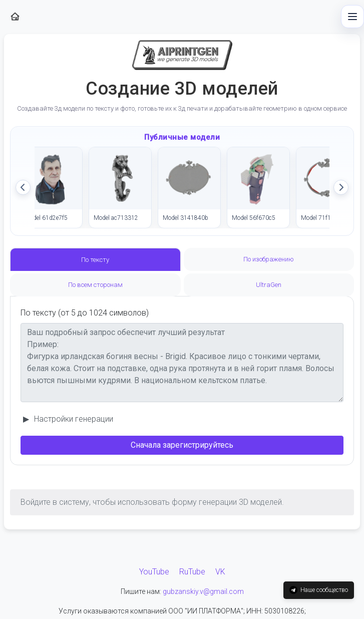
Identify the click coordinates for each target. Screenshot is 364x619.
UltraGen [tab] (269, 285)
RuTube (192, 572)
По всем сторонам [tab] (95, 285)
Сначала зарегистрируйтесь (182, 445)
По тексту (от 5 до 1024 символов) (85, 313)
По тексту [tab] (95, 260)
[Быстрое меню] (352, 17)
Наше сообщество (319, 590)
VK (220, 572)
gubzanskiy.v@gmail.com (203, 591)
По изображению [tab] (269, 259)
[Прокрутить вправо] (341, 187)
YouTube (154, 572)
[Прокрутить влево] (23, 187)
